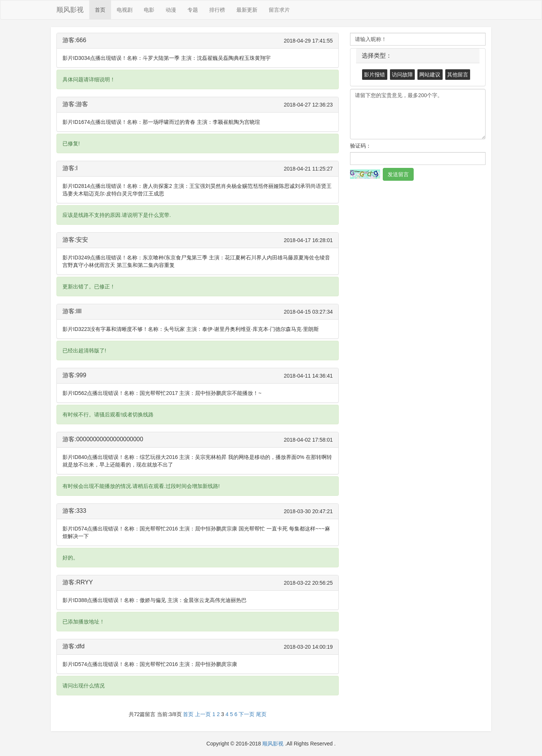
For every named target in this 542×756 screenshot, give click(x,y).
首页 (100, 10)
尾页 (261, 714)
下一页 (247, 714)
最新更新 (247, 10)
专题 (193, 10)
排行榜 (217, 10)
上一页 (203, 714)
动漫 (171, 10)
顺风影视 (70, 10)
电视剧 (125, 10)
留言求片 (279, 10)
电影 (149, 10)
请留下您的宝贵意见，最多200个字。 (418, 114)
